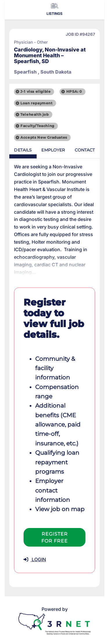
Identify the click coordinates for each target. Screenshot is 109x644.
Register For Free (54, 537)
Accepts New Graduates (44, 137)
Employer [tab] (53, 150)
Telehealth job (34, 114)
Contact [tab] (85, 150)
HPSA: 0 (74, 91)
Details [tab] (23, 150)
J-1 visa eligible (35, 91)
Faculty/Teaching (37, 126)
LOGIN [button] (35, 559)
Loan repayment (36, 103)
